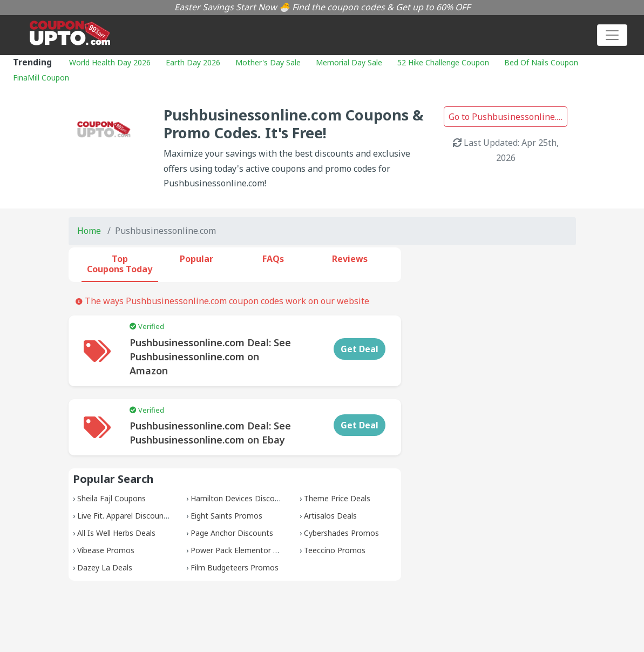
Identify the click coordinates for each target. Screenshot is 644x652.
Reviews (350, 259)
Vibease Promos (106, 550)
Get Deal (360, 349)
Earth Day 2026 (193, 62)
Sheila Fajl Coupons (111, 498)
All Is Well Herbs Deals (116, 533)
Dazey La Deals (105, 567)
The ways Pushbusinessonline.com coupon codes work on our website (222, 301)
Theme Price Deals (337, 498)
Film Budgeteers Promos (235, 567)
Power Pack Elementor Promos (246, 550)
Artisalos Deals (330, 516)
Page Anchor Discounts (232, 533)
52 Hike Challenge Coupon (443, 62)
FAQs (273, 259)
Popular (196, 259)
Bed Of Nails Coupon (541, 62)
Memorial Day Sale (349, 62)
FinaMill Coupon (41, 78)
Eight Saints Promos (226, 516)
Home (89, 231)
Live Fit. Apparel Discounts (124, 516)
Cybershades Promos (341, 533)
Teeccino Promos (335, 550)
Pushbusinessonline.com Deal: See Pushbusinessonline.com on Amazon (210, 357)
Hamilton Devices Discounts (240, 498)
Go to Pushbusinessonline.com (508, 117)
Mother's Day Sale (268, 62)
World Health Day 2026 (110, 62)
